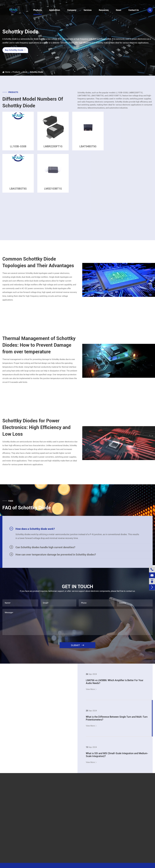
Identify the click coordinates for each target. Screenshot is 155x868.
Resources (104, 10)
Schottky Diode (36, 72)
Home (8, 72)
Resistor (123, 139)
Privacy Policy (131, 866)
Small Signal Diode (130, 219)
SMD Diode (127, 165)
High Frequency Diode (131, 223)
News (119, 10)
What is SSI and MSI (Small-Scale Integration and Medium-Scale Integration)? (117, 755)
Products (38, 10)
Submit (88, 788)
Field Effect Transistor (129, 133)
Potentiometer (126, 149)
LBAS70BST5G (18, 191)
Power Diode (127, 189)
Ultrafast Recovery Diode (132, 213)
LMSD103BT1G (53, 191)
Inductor (123, 154)
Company (72, 10)
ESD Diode (126, 206)
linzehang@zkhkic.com (45, 3)
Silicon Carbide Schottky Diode (135, 226)
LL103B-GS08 (18, 149)
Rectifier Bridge (128, 199)
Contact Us (134, 10)
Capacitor (124, 144)
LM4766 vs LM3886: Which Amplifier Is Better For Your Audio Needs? (115, 682)
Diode (25, 72)
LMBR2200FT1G (53, 149)
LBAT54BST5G (88, 149)
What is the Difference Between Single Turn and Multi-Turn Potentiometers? (117, 718)
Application (55, 10)
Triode (122, 128)
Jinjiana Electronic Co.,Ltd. (22, 866)
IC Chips (123, 123)
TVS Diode (126, 195)
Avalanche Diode (129, 202)
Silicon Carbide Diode (131, 216)
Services (88, 10)
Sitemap (118, 866)
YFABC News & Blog (24, 688)
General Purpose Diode (132, 209)
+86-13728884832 (14, 3)
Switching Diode (129, 192)
